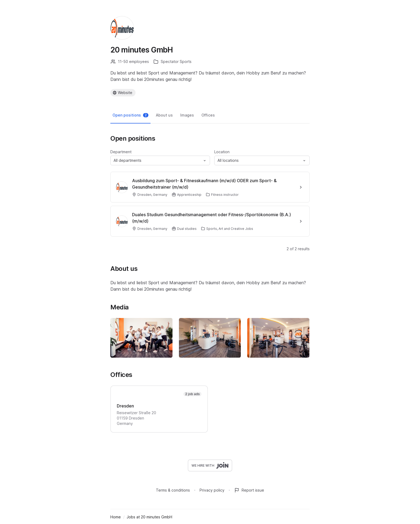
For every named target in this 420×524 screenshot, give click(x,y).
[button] (160, 160)
